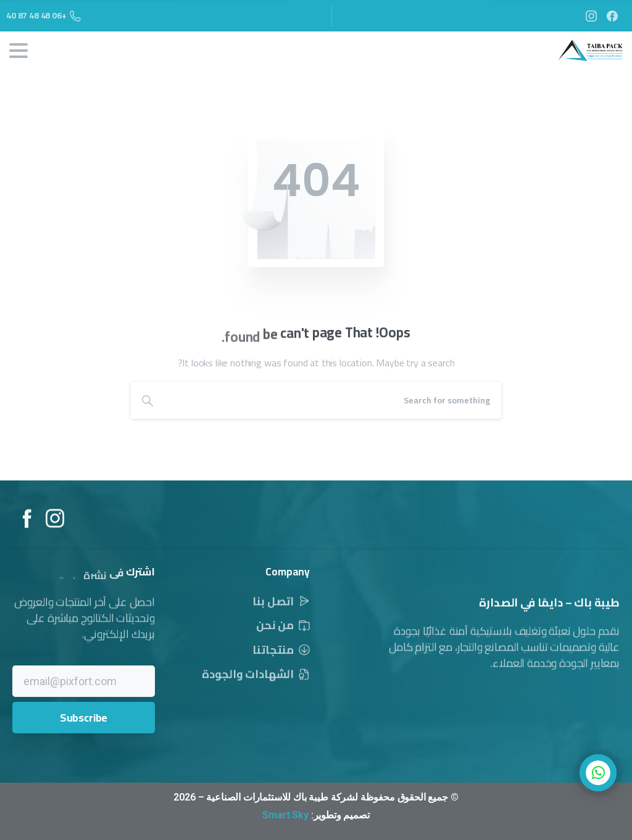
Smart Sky (285, 815)
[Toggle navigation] (19, 51)
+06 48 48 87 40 (44, 15)
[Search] (333, 400)
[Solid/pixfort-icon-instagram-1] (55, 529)
